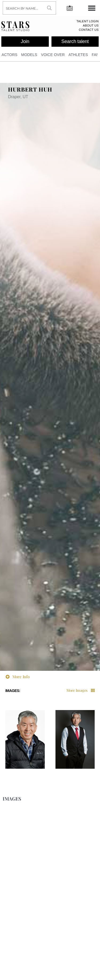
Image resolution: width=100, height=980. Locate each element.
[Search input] (23, 8)
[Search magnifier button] (49, 8)
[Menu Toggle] (92, 8)
